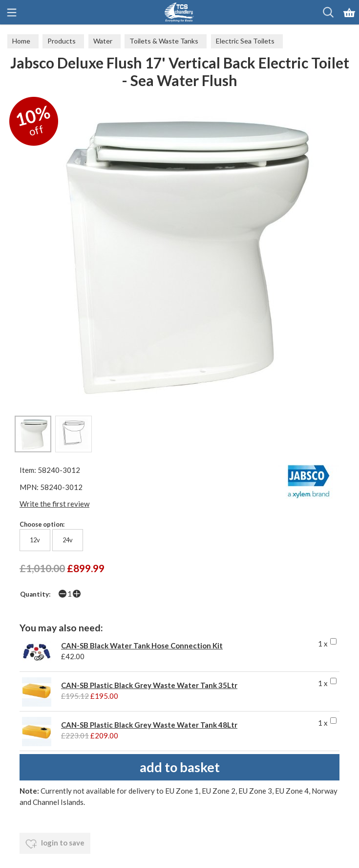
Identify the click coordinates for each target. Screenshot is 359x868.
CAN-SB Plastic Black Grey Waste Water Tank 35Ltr (149, 685)
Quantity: (35, 594)
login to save (55, 844)
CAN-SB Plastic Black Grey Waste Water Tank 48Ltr (149, 725)
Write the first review (54, 504)
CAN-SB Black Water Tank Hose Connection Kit (142, 645)
